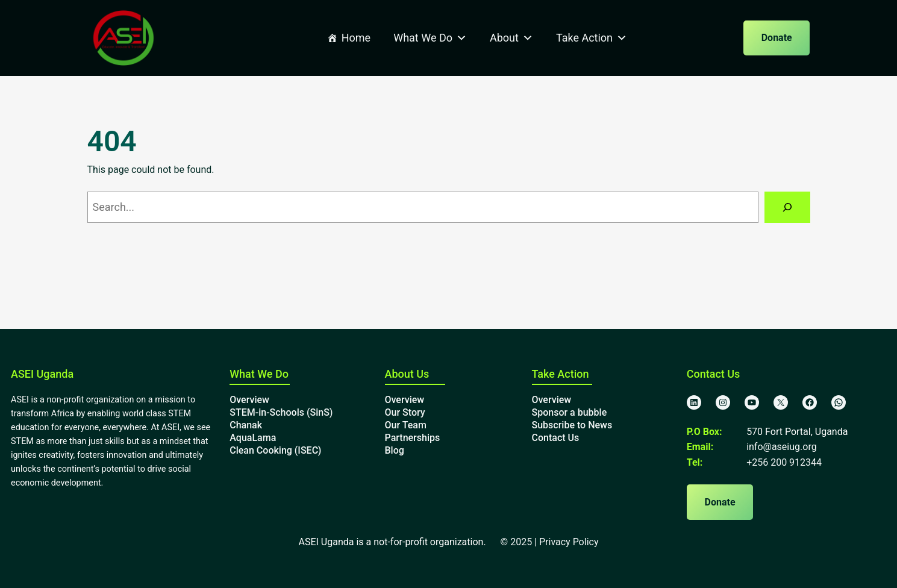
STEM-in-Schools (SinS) (281, 412)
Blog (395, 450)
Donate (777, 38)
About (511, 38)
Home (356, 38)
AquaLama (253, 438)
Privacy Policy (569, 542)
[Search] (787, 207)
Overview (249, 400)
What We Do (430, 38)
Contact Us (556, 438)
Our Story (405, 412)
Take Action (592, 38)
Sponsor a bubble (570, 412)
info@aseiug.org (782, 447)
